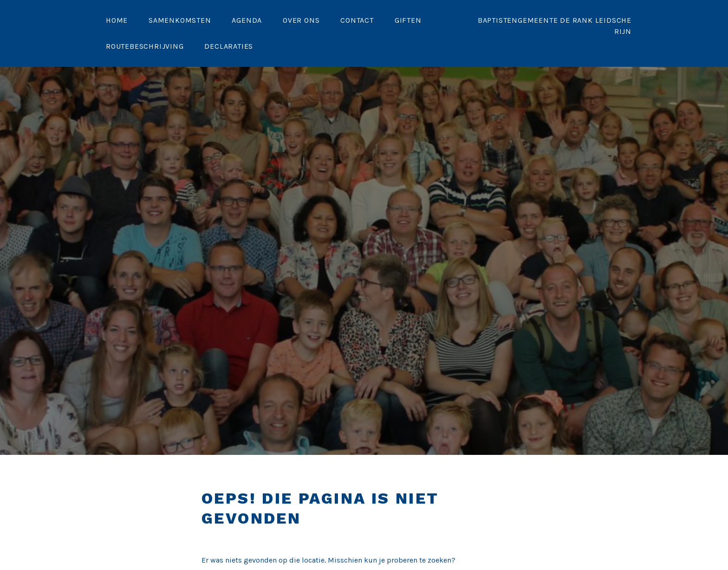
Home (117, 20)
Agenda (247, 20)
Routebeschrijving (145, 46)
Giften (408, 20)
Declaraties (229, 46)
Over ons (301, 20)
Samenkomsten (180, 20)
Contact (357, 20)
